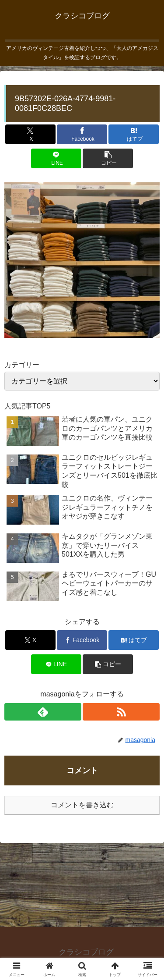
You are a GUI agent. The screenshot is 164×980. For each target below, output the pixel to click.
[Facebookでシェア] (82, 134)
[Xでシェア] (30, 134)
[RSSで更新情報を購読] (121, 712)
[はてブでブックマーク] (134, 134)
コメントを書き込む (82, 805)
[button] (108, 158)
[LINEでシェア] (56, 158)
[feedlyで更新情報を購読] (43, 712)
